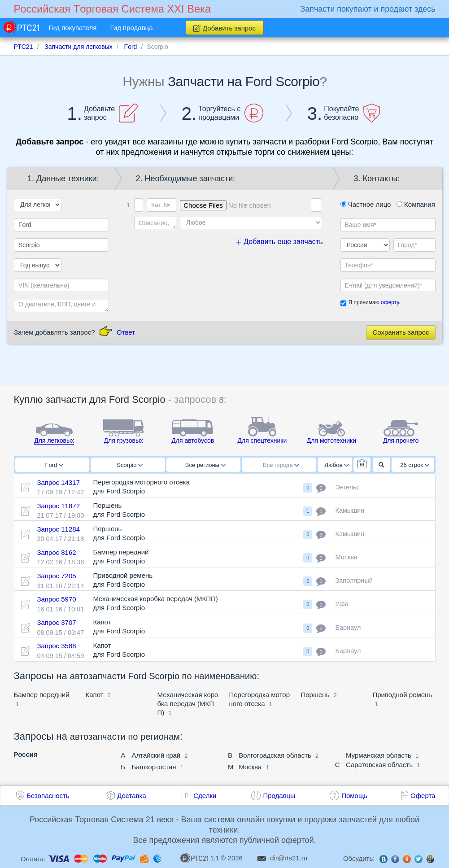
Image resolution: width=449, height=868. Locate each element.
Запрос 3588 (56, 646)
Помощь (354, 796)
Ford (54, 465)
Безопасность (48, 796)
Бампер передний (42, 695)
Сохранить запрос (401, 332)
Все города (281, 465)
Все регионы (205, 465)
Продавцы (279, 796)
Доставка (131, 796)
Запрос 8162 (56, 552)
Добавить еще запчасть (279, 242)
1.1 (200, 858)
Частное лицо (366, 204)
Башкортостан (154, 767)
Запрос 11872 (58, 506)
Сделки (205, 796)
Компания (416, 204)
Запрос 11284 (58, 529)
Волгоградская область (275, 755)
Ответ (126, 332)
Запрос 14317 (58, 482)
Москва (250, 767)
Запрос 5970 (56, 599)
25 (415, 465)
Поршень (315, 695)
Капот (95, 695)
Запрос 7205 (56, 576)
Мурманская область (379, 755)
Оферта (423, 796)
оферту (390, 302)
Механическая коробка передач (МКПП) (188, 704)
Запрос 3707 (56, 622)
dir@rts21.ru (289, 858)
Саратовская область (379, 765)
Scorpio (130, 465)
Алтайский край (156, 755)
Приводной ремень (403, 695)
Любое (337, 465)
